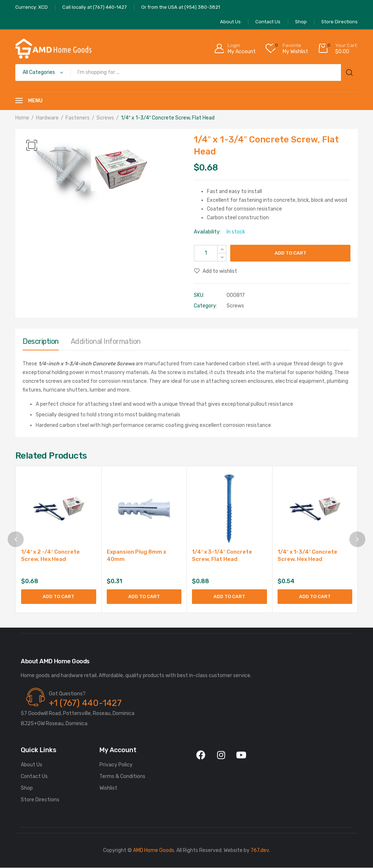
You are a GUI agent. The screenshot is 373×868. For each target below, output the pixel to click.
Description (41, 341)
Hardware (47, 118)
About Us (32, 765)
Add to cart (290, 253)
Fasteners (78, 118)
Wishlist (108, 788)
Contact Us (34, 777)
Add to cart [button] (58, 596)
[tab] (41, 343)
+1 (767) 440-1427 (85, 703)
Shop (27, 788)
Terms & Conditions (122, 777)
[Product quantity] (210, 253)
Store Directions (40, 800)
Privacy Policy (116, 765)
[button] (32, 145)
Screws (105, 118)
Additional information (106, 341)
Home (22, 118)
